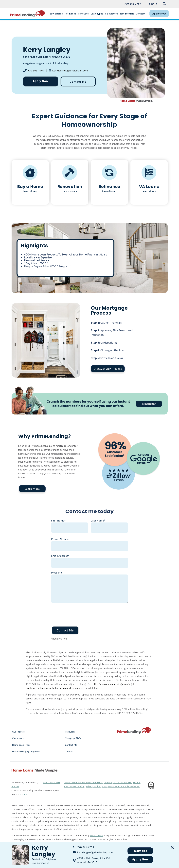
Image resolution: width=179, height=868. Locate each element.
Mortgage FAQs (73, 738)
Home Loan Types (21, 745)
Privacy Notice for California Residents (121, 786)
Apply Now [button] (140, 859)
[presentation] (76, 613)
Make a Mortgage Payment (26, 751)
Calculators (18, 738)
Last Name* (98, 521)
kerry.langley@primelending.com (70, 70)
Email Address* (60, 556)
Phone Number (61, 539)
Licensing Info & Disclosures (118, 782)
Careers (69, 751)
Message (57, 573)
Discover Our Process (108, 369)
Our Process (18, 732)
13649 (23, 794)
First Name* (58, 521)
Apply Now (41, 81)
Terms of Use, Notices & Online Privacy (83, 782)
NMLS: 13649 (96, 835)
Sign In (153, 4)
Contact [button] (140, 851)
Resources (70, 732)
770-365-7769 (36, 70)
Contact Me (78, 82)
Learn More (32, 489)
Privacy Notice (93, 786)
